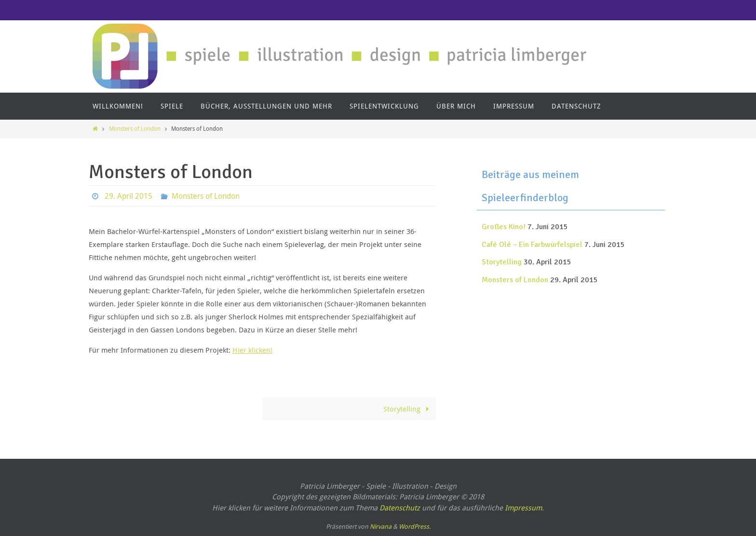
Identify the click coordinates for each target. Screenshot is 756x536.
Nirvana (381, 526)
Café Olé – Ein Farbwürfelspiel (532, 245)
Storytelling (408, 409)
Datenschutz (400, 508)
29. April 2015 (128, 196)
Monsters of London (135, 128)
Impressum (523, 508)
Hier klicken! (252, 350)
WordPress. (415, 526)
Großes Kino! (504, 227)
